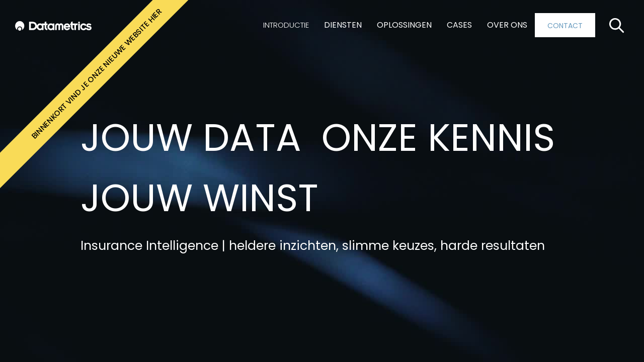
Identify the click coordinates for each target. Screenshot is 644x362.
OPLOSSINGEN (404, 25)
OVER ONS (507, 25)
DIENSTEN (343, 25)
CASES (459, 25)
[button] (286, 25)
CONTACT (565, 26)
